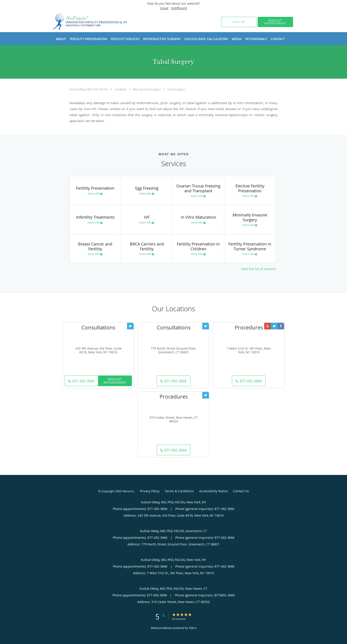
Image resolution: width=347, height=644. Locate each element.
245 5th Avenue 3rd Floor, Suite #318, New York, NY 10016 (98, 350)
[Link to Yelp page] (268, 326)
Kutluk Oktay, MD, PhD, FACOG (89, 89)
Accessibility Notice (213, 491)
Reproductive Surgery (147, 89)
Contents (121, 89)
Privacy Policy (150, 491)
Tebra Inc (128, 491)
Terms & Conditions (179, 491)
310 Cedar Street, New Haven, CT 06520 (174, 420)
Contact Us (241, 491)
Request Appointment (115, 381)
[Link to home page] (83, 22)
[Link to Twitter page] (130, 326)
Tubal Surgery (176, 89)
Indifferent (179, 8)
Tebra (193, 628)
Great (164, 8)
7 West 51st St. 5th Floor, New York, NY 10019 (249, 350)
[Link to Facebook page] (281, 326)
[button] (275, 22)
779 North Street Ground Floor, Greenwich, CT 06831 (173, 350)
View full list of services (258, 269)
